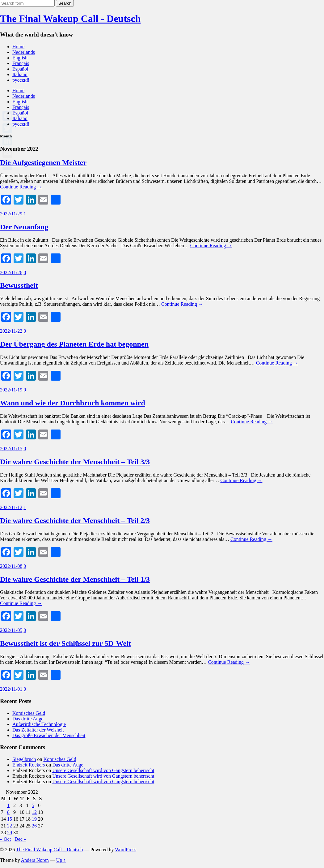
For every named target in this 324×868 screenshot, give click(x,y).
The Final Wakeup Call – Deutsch (50, 850)
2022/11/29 (11, 214)
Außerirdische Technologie (39, 724)
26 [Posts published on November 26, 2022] (34, 826)
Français (21, 63)
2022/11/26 (11, 272)
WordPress (126, 850)
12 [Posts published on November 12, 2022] (34, 812)
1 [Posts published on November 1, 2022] (8, 805)
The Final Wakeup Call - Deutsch (70, 19)
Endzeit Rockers (29, 765)
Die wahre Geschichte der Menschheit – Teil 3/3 (75, 462)
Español (20, 69)
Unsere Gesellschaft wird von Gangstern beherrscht (103, 770)
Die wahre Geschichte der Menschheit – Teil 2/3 (75, 520)
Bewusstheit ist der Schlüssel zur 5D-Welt (65, 643)
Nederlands (24, 52)
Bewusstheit (19, 285)
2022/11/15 (11, 449)
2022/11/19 (11, 390)
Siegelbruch (24, 759)
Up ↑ (61, 860)
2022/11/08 (11, 566)
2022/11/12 (11, 507)
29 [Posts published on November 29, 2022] (10, 833)
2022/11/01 (11, 689)
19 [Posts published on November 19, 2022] (34, 819)
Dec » (20, 839)
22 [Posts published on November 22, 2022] (10, 826)
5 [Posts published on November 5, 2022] (33, 805)
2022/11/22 (11, 331)
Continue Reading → (21, 187)
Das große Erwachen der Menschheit (49, 735)
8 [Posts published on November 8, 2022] (8, 812)
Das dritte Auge (28, 719)
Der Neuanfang (24, 227)
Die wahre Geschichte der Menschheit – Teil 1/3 (75, 579)
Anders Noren (35, 860)
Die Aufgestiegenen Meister (43, 162)
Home (18, 47)
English (20, 58)
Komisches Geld (29, 713)
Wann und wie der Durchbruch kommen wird (73, 403)
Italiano (20, 74)
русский (21, 80)
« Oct (5, 839)
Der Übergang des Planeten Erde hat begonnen (74, 344)
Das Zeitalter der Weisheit (38, 730)
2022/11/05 (11, 630)
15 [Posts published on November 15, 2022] (10, 819)
